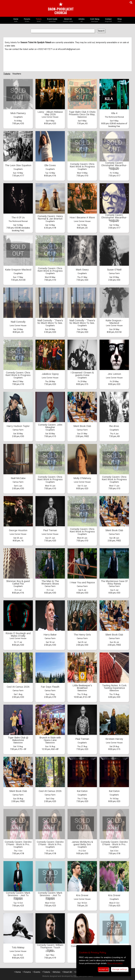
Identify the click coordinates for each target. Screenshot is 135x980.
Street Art (68, 20)
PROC (76, 976)
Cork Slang (95, 20)
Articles (81, 20)
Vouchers (17, 74)
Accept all (103, 969)
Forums (27, 20)
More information (115, 963)
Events (37, 972)
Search (101, 31)
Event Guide (52, 20)
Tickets (39, 20)
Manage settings (120, 969)
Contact (108, 20)
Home (16, 20)
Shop (120, 20)
